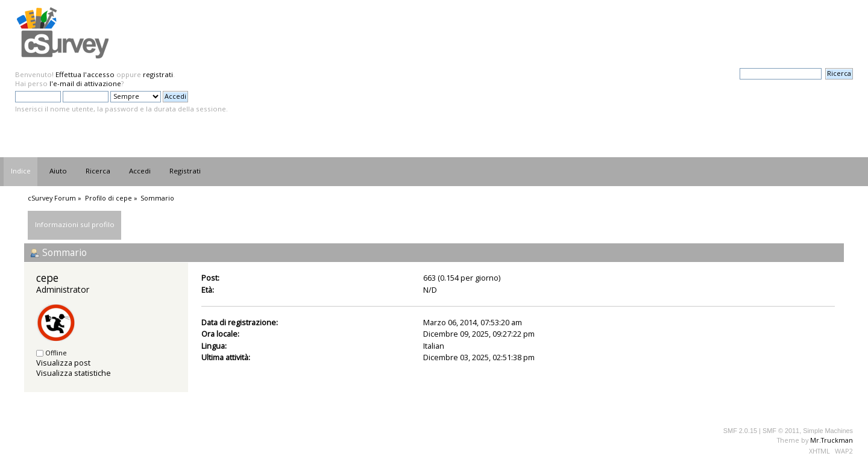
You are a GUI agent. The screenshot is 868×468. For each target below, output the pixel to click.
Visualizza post (63, 363)
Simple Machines (828, 431)
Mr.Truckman (832, 440)
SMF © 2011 (781, 431)
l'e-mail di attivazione (85, 83)
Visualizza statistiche (74, 373)
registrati (158, 74)
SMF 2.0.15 (740, 431)
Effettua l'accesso (85, 74)
